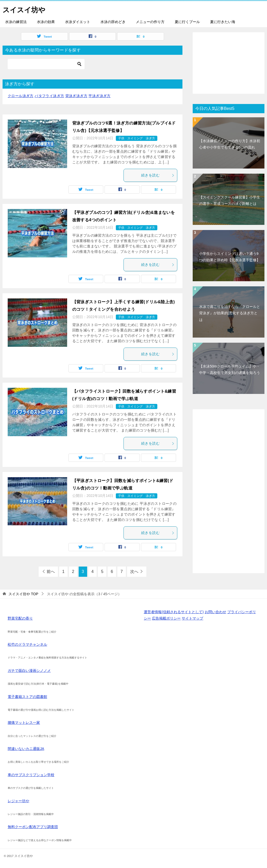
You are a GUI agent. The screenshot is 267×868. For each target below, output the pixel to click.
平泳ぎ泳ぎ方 (99, 96)
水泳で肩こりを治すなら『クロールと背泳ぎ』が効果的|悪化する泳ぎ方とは (230, 313)
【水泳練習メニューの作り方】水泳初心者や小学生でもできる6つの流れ (230, 144)
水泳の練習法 (16, 22)
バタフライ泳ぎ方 (49, 96)
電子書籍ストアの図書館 (27, 697)
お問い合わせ (215, 612)
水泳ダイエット (78, 22)
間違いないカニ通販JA (26, 749)
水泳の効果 (46, 22)
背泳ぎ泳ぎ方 (76, 96)
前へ (51, 572)
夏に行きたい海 (223, 22)
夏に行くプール (187, 22)
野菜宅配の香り (20, 618)
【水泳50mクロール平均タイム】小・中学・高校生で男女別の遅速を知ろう (230, 369)
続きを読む (158, 175)
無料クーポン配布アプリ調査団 (33, 827)
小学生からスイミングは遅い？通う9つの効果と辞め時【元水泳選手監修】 (230, 257)
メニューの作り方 (150, 22)
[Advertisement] (229, 63)
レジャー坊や (18, 801)
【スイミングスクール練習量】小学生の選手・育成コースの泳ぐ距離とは (230, 200)
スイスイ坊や (26, 9)
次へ (134, 572)
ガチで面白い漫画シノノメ (29, 671)
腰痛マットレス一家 (24, 723)
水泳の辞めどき (113, 22)
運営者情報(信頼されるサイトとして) (174, 612)
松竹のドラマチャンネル (27, 644)
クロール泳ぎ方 (21, 96)
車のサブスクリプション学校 (31, 775)
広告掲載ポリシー (166, 618)
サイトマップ (192, 618)
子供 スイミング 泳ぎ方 (137, 138)
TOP (23, 594)
